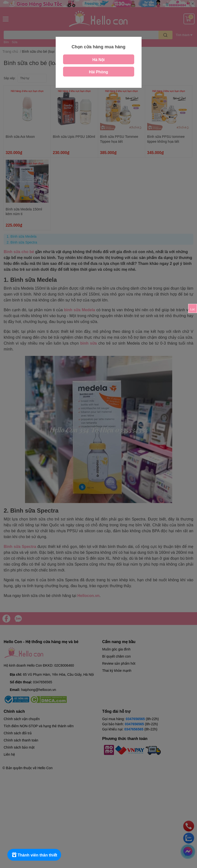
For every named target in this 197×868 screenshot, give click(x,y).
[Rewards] (34, 855)
